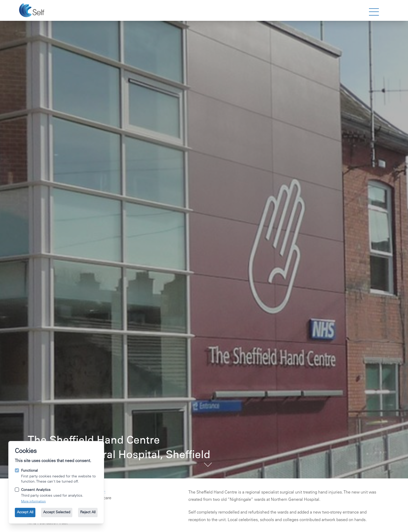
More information (33, 502)
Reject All (88, 512)
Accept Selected (57, 512)
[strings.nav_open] (374, 12)
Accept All (25, 512)
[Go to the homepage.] (32, 10)
